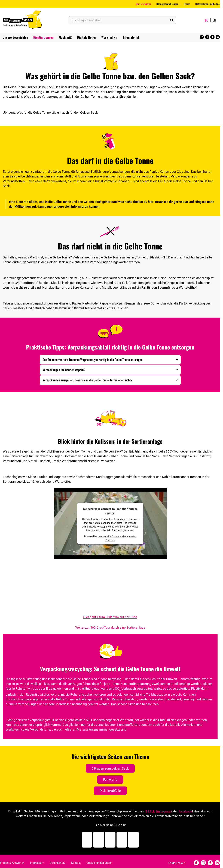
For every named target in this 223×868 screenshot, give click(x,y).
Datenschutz (58, 863)
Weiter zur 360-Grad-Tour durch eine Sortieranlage (110, 627)
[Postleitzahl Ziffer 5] (133, 840)
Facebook (185, 811)
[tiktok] (202, 37)
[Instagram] (207, 37)
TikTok (150, 811)
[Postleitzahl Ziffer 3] (110, 840)
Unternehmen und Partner (208, 4)
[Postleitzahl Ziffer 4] (122, 840)
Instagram (163, 811)
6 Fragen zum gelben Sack (110, 768)
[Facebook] (212, 37)
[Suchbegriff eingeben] (122, 20)
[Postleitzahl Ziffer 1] (87, 840)
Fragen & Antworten (12, 863)
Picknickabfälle (110, 791)
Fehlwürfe (110, 780)
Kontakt (76, 863)
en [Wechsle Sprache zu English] (214, 20)
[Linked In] (218, 37)
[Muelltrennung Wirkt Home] (22, 20)
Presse (187, 4)
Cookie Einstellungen (99, 863)
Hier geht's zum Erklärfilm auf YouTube (110, 617)
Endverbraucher (143, 4)
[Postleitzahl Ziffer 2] (99, 840)
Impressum (37, 863)
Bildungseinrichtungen (167, 4)
